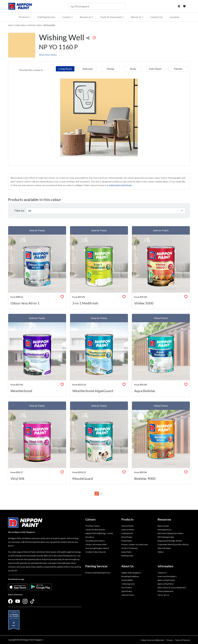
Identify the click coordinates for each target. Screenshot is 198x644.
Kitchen (178, 69)
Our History (127, 588)
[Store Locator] (179, 6)
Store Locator (163, 526)
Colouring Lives (128, 584)
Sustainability (127, 580)
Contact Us (157, 17)
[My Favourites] (184, 6)
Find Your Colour (35, 25)
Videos (161, 552)
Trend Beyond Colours (95, 541)
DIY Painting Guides (166, 537)
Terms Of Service (183, 640)
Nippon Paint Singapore (131, 573)
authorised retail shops (120, 185)
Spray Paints (127, 552)
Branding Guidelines (130, 576)
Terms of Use (163, 595)
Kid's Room (155, 69)
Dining (110, 69)
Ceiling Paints (127, 533)
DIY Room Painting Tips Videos (171, 533)
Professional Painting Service (98, 573)
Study (133, 69)
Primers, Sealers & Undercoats (135, 544)
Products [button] (24, 17)
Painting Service (46, 17)
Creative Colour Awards (96, 552)
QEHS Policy (127, 591)
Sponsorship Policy (166, 584)
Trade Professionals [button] (111, 17)
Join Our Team (128, 595)
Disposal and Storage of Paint (170, 541)
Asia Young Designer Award (97, 548)
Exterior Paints (128, 530)
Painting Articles (165, 530)
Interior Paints (128, 526)
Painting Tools (127, 556)
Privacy (170, 640)
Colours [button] (67, 17)
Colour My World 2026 (95, 530)
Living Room (65, 69)
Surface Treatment (129, 548)
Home (11, 25)
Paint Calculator (164, 548)
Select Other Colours (48, 55)
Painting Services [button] (96, 566)
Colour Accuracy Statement (152, 640)
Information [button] (165, 566)
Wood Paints (127, 537)
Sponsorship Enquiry (166, 580)
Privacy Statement (165, 591)
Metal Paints (127, 541)
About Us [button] (136, 17)
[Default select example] (106, 211)
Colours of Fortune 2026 (96, 544)
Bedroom (88, 69)
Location (175, 17)
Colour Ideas (20, 25)
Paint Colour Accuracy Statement (172, 588)
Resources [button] (85, 17)
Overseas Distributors (167, 576)
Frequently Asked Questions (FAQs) (173, 544)
